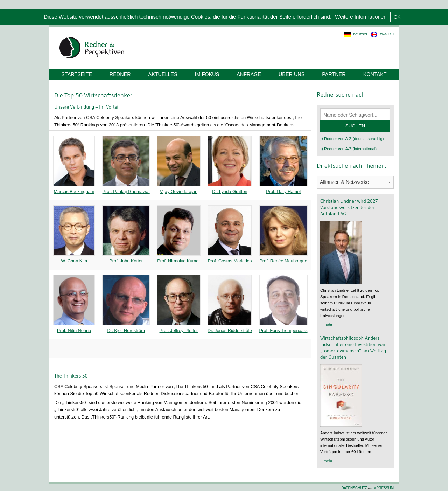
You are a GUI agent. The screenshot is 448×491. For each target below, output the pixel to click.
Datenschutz (354, 488)
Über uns (292, 74)
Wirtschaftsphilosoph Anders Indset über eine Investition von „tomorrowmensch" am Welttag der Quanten (353, 347)
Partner (334, 74)
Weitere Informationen (361, 17)
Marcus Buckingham (74, 191)
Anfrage (249, 74)
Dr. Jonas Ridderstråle (230, 330)
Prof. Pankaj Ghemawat (126, 191)
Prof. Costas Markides (230, 261)
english (387, 34)
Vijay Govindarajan (179, 191)
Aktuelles (163, 74)
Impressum (383, 488)
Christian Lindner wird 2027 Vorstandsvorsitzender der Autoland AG (349, 207)
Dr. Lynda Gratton (230, 191)
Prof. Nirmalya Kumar (178, 261)
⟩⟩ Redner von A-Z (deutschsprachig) (352, 139)
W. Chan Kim (74, 261)
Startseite (76, 74)
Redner (120, 74)
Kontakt (375, 74)
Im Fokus (207, 74)
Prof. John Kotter (126, 261)
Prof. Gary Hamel (283, 191)
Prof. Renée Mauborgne (283, 261)
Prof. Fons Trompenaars (283, 330)
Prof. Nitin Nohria (74, 330)
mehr (328, 325)
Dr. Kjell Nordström (126, 330)
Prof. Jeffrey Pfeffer (179, 330)
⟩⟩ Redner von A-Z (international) (348, 149)
